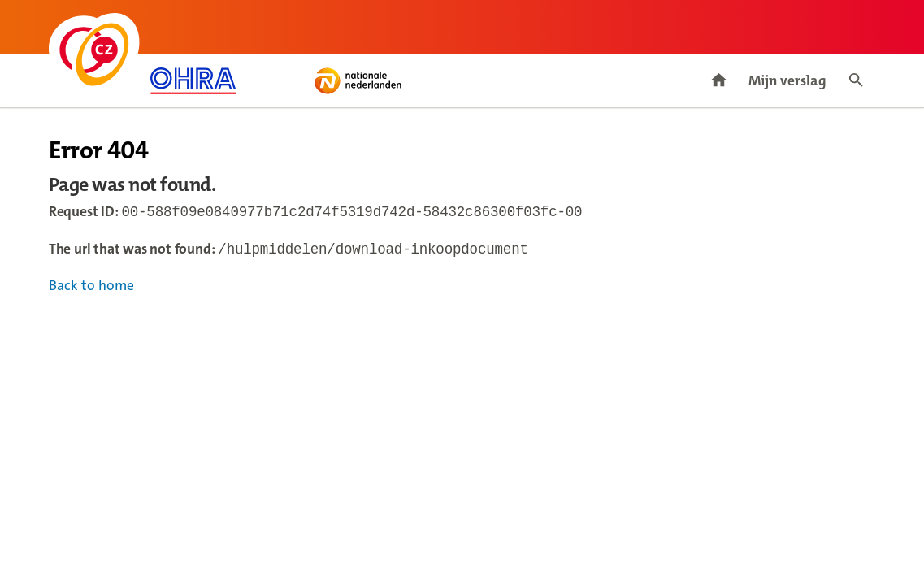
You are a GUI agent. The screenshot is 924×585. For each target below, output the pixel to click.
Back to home (91, 289)
